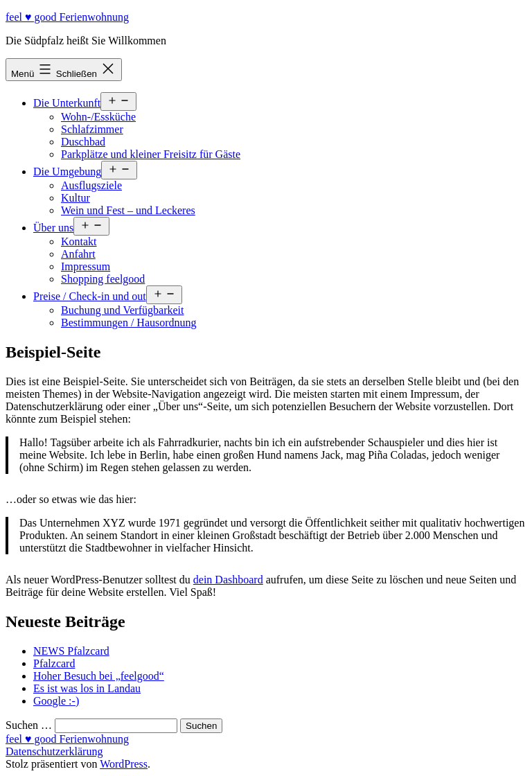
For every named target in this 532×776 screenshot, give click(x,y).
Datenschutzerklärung (54, 751)
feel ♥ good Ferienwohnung (67, 17)
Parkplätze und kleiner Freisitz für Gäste (151, 154)
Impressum (86, 266)
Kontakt (79, 241)
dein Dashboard (228, 580)
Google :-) (56, 701)
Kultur (76, 198)
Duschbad (83, 142)
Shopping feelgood (103, 279)
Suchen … (29, 725)
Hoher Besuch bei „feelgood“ (99, 676)
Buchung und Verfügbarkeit (122, 310)
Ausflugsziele (91, 185)
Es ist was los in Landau (87, 688)
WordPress (124, 764)
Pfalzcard (54, 663)
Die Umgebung (67, 171)
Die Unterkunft (67, 103)
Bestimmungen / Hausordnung (129, 323)
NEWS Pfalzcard (71, 651)
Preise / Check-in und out (90, 296)
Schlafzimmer (92, 129)
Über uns (53, 228)
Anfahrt (78, 254)
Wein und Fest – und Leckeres (128, 210)
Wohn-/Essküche (98, 117)
